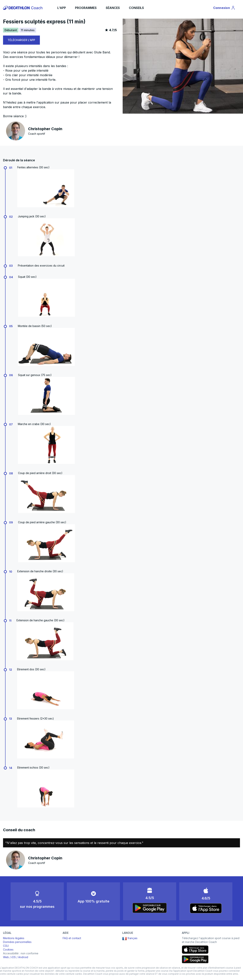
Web (6, 957)
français (130, 939)
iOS (14, 957)
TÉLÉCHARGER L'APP (21, 40)
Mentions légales (14, 938)
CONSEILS (136, 8)
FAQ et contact (72, 938)
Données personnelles (17, 942)
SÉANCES (113, 8)
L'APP (62, 8)
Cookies (8, 950)
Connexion (224, 8)
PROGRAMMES (86, 8)
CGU (6, 946)
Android (23, 957)
